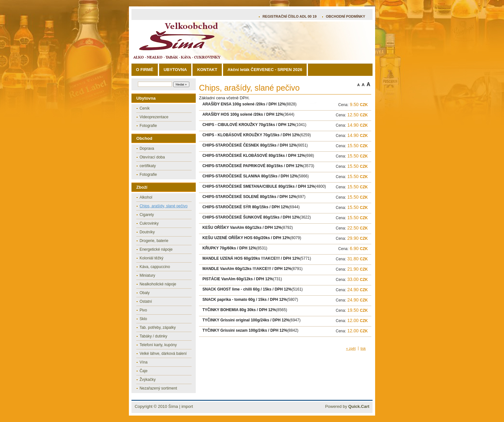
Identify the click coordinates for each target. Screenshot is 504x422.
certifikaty (148, 166)
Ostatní (146, 301)
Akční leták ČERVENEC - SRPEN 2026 (265, 70)
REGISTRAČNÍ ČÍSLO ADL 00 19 (290, 16)
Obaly (144, 293)
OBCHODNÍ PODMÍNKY (346, 16)
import (187, 406)
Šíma (173, 406)
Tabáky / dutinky (153, 336)
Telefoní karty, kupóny (158, 345)
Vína (144, 362)
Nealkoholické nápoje (158, 284)
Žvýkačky (148, 380)
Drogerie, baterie (154, 241)
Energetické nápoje (156, 249)
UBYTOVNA (175, 70)
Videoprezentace (154, 117)
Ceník (144, 108)
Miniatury (147, 275)
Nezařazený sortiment (158, 388)
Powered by (347, 406)
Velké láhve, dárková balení (163, 354)
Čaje (144, 371)
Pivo (143, 310)
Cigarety (147, 215)
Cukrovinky (149, 223)
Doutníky (147, 232)
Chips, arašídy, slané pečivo (163, 206)
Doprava (147, 148)
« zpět (351, 348)
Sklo (143, 319)
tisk (363, 348)
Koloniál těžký (151, 258)
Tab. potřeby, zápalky (158, 328)
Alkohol (146, 197)
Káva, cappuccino (155, 267)
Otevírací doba (152, 157)
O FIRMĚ (145, 70)
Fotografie (148, 126)
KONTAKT (207, 70)
